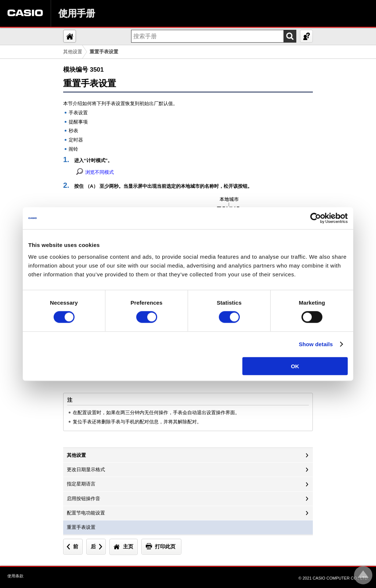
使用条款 (15, 576)
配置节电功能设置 (86, 513)
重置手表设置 (81, 527)
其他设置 (73, 52)
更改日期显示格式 (86, 469)
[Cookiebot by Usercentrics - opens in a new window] (316, 218)
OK (295, 366)
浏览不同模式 (100, 172)
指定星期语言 (81, 484)
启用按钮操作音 (84, 499)
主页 (128, 546)
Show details (316, 344)
